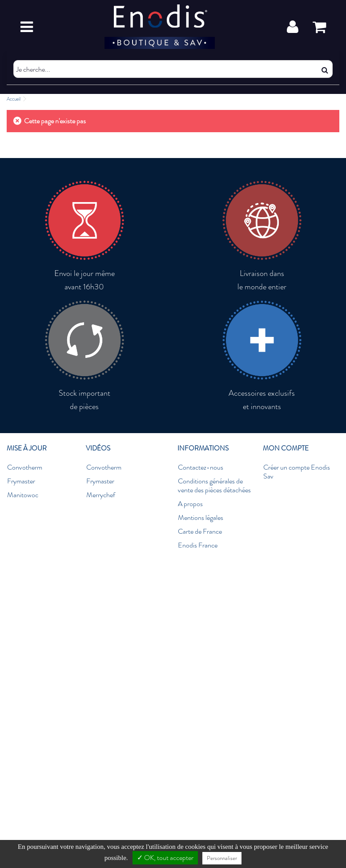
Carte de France (200, 531)
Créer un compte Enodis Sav (297, 472)
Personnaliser (222, 858)
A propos (190, 504)
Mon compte (286, 448)
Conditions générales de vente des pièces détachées (214, 486)
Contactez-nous (201, 467)
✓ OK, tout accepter (165, 858)
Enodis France (198, 545)
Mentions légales (201, 518)
